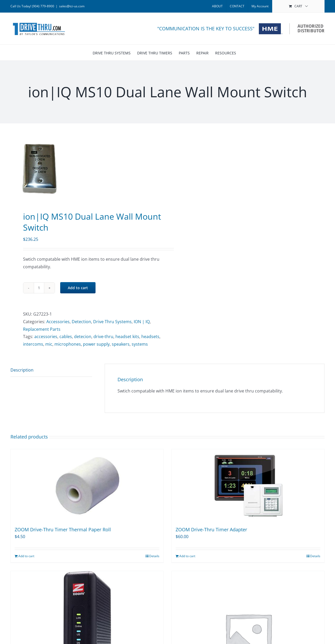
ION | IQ (142, 322)
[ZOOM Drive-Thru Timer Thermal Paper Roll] (87, 485)
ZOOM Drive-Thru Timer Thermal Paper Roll (63, 529)
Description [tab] (22, 370)
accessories (46, 337)
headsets (150, 337)
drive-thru (103, 337)
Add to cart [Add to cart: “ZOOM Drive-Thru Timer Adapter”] (187, 556)
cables (66, 337)
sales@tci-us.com (72, 6)
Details (154, 556)
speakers (121, 344)
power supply (96, 344)
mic (49, 344)
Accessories (58, 322)
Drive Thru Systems (112, 322)
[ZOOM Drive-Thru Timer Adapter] (248, 485)
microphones (68, 344)
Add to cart (78, 288)
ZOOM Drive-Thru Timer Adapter (211, 529)
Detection (81, 322)
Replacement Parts (42, 329)
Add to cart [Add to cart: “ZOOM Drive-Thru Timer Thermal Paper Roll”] (26, 556)
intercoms (33, 344)
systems (140, 344)
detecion (83, 337)
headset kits (127, 337)
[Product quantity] (39, 288)
